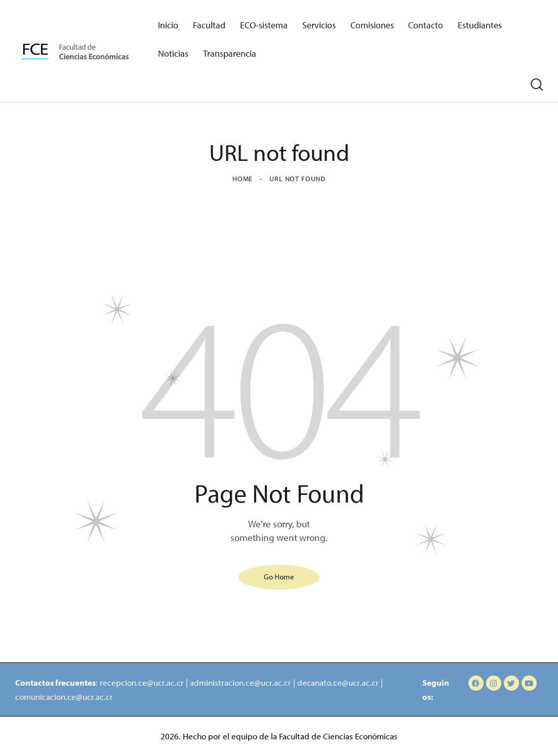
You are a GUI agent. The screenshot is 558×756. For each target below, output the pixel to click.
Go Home (279, 576)
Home (243, 179)
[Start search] (537, 85)
